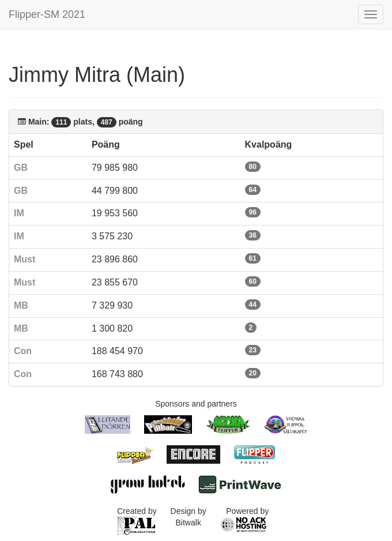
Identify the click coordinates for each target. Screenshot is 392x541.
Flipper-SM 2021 (47, 14)
